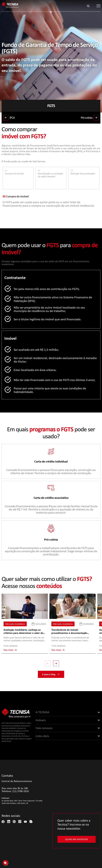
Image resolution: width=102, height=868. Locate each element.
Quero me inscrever (76, 839)
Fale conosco (44, 728)
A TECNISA (42, 712)
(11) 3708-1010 (21, 791)
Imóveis (41, 720)
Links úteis (42, 736)
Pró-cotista (90, 118)
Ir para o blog (51, 674)
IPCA (9, 118)
